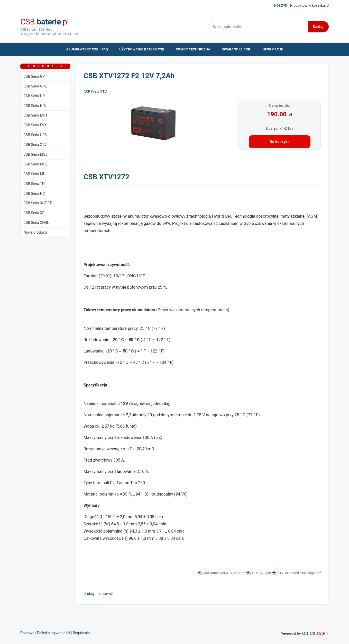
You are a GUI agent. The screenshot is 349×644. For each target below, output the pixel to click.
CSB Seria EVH (35, 115)
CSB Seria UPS (35, 135)
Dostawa (27, 633)
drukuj (89, 594)
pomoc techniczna (193, 49)
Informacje (272, 49)
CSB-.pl (45, 22)
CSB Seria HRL (35, 106)
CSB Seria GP (34, 76)
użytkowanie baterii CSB (142, 49)
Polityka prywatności (54, 633)
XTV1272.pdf (261, 573)
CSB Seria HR (34, 96)
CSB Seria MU (34, 174)
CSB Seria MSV (35, 164)
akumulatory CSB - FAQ (87, 49)
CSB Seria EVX (35, 125)
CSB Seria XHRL (36, 223)
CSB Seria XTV (35, 145)
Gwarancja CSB (236, 49)
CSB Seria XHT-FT (38, 203)
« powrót (106, 594)
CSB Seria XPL (35, 213)
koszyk (281, 6)
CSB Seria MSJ (35, 154)
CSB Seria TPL (35, 184)
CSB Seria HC (34, 193)
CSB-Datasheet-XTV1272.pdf (224, 573)
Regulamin (81, 633)
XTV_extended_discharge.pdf (299, 573)
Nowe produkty (35, 232)
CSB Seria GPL (35, 86)
